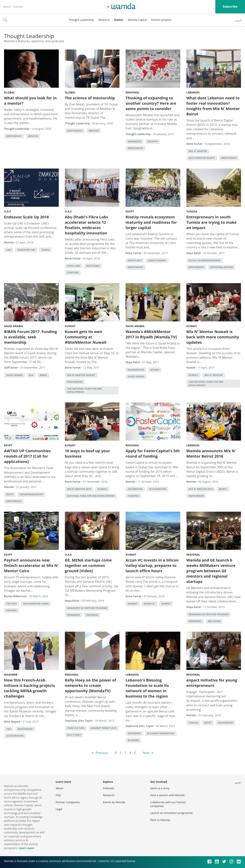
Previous (102, 753)
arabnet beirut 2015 (103, 728)
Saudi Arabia (13, 326)
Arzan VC (149, 604)
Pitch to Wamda (160, 820)
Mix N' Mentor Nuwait (81, 375)
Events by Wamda (114, 802)
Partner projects (161, 20)
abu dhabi (214, 621)
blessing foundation (161, 733)
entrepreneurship (31, 494)
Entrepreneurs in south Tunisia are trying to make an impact (212, 222)
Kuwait (70, 326)
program (92, 615)
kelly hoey (74, 735)
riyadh (155, 370)
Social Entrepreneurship (205, 261)
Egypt (130, 211)
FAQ (58, 795)
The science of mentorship (90, 98)
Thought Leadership (81, 20)
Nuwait (194, 375)
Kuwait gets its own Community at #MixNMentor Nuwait (86, 337)
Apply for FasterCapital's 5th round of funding (153, 453)
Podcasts (109, 788)
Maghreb (11, 675)
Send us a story (160, 788)
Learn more (26, 848)
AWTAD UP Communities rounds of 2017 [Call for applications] (27, 456)
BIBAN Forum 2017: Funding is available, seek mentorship (30, 337)
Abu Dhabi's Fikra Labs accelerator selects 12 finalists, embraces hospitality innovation (87, 225)
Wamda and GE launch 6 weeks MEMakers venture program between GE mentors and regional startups (211, 571)
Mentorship (14, 136)
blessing (133, 740)
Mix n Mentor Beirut (202, 158)
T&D (9, 729)
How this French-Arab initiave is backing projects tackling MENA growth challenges (29, 688)
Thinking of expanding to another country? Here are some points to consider (151, 103)
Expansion (135, 141)
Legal (59, 809)
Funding (133, 496)
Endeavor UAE (26, 250)
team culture (76, 728)
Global (9, 92)
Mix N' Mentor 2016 (79, 489)
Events (119, 20)
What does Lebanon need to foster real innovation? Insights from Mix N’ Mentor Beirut (213, 106)
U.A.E (7, 211)
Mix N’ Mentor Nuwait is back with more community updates (213, 337)
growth (153, 141)
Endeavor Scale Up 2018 (26, 217)
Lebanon (193, 92)
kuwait (166, 604)
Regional (132, 92)
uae (9, 250)
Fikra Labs (74, 266)
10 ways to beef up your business (87, 453)
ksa (31, 375)
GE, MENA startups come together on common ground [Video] (88, 565)
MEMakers (74, 615)
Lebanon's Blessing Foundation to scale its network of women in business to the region (147, 688)
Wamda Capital (137, 20)
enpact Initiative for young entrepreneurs (212, 683)
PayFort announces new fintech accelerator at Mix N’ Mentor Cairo (31, 565)
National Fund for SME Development (91, 496)
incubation (135, 489)
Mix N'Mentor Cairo (36, 604)
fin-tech (12, 604)
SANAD (45, 250)
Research (104, 20)
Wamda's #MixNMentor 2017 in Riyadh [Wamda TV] (151, 334)
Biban (43, 375)
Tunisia (192, 211)
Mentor (33, 136)
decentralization (222, 267)
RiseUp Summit (157, 261)
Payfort (11, 611)
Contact (18, 7)
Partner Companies (68, 802)
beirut (223, 489)
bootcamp (93, 266)
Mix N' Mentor (198, 151)
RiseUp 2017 (135, 261)
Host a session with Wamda (167, 795)
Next (146, 753)
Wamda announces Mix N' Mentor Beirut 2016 (211, 453)
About (7, 7)
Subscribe (230, 6)
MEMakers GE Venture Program (87, 608)
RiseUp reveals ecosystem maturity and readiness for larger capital (151, 222)
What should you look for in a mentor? (30, 101)
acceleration (158, 489)
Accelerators (15, 736)
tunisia (193, 723)
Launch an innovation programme (171, 813)
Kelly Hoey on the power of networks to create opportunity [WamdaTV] (91, 685)
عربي (238, 20)
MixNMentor (136, 370)
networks (134, 733)
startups (73, 273)
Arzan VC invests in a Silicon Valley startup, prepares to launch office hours (152, 565)
